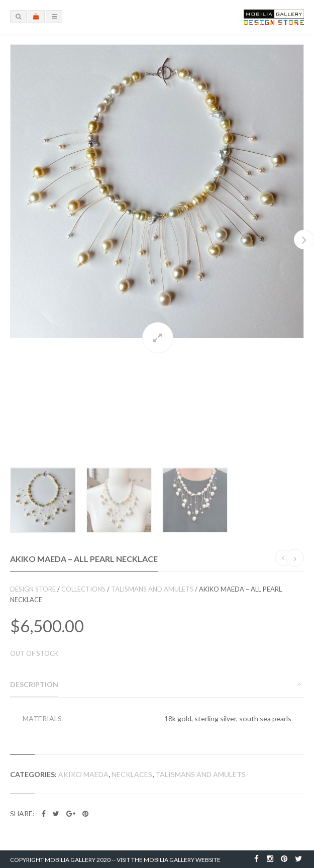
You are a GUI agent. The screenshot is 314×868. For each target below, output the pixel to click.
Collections (83, 589)
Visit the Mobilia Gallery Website (169, 860)
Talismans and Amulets (152, 589)
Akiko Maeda (83, 774)
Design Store (33, 589)
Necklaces (132, 774)
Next (304, 239)
